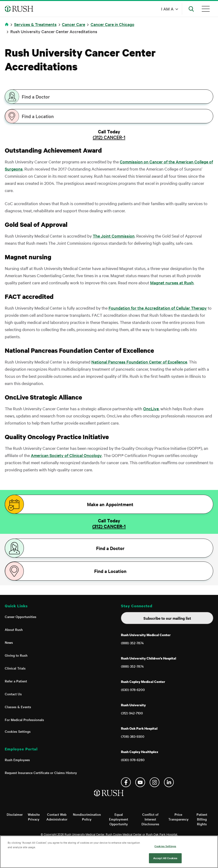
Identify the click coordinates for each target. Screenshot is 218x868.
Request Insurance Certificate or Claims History (41, 773)
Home (8, 27)
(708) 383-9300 (133, 736)
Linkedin (169, 782)
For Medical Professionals (24, 720)
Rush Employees (17, 760)
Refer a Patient (16, 681)
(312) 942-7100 (132, 713)
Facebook (126, 782)
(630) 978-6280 (133, 760)
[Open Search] (191, 9)
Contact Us (13, 694)
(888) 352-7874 (132, 643)
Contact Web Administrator (57, 817)
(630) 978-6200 (133, 690)
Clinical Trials (15, 668)
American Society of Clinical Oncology (66, 455)
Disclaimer (15, 814)
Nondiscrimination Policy (87, 817)
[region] (109, 852)
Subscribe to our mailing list (167, 618)
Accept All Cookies (165, 858)
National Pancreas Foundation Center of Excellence (139, 362)
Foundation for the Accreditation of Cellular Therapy (158, 308)
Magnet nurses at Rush (172, 283)
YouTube (140, 782)
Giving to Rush (16, 655)
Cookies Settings (18, 731)
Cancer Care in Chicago (112, 24)
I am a (167, 9)
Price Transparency (178, 817)
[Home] (109, 798)
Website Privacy (34, 817)
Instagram (155, 782)
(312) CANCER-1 (109, 137)
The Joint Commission (114, 236)
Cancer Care (74, 24)
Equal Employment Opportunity (119, 819)
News (9, 642)
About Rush (14, 629)
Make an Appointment (110, 504)
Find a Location (38, 116)
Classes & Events (18, 707)
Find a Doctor (36, 97)
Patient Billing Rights (202, 819)
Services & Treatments (35, 24)
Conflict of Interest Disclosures (150, 819)
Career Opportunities (21, 617)
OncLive (151, 408)
